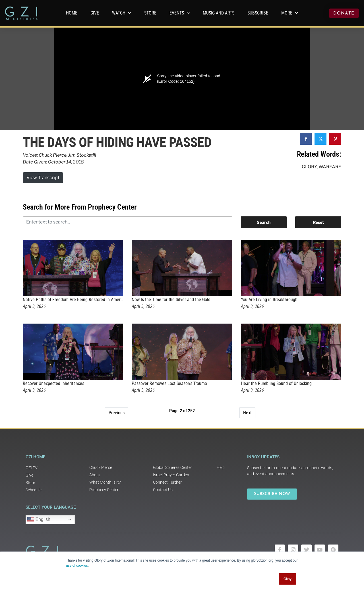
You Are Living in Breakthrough (269, 300)
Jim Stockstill (82, 155)
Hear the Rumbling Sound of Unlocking (276, 383)
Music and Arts (219, 13)
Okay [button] (288, 579)
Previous (117, 413)
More (290, 13)
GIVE (95, 13)
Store (150, 13)
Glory (309, 167)
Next (247, 413)
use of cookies (77, 566)
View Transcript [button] (43, 178)
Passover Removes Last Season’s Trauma (169, 383)
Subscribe (258, 13)
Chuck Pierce (53, 155)
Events (180, 13)
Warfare (330, 167)
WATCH (122, 13)
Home (72, 13)
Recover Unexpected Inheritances (53, 383)
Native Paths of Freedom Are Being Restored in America (74, 300)
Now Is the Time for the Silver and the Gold (171, 300)
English (39, 520)
